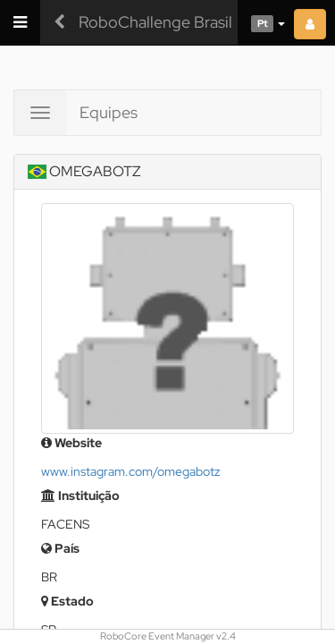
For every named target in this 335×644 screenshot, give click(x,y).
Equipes (109, 112)
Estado (67, 601)
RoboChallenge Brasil (155, 22)
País (60, 548)
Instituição (80, 496)
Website (71, 443)
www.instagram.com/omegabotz (130, 471)
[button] (261, 22)
